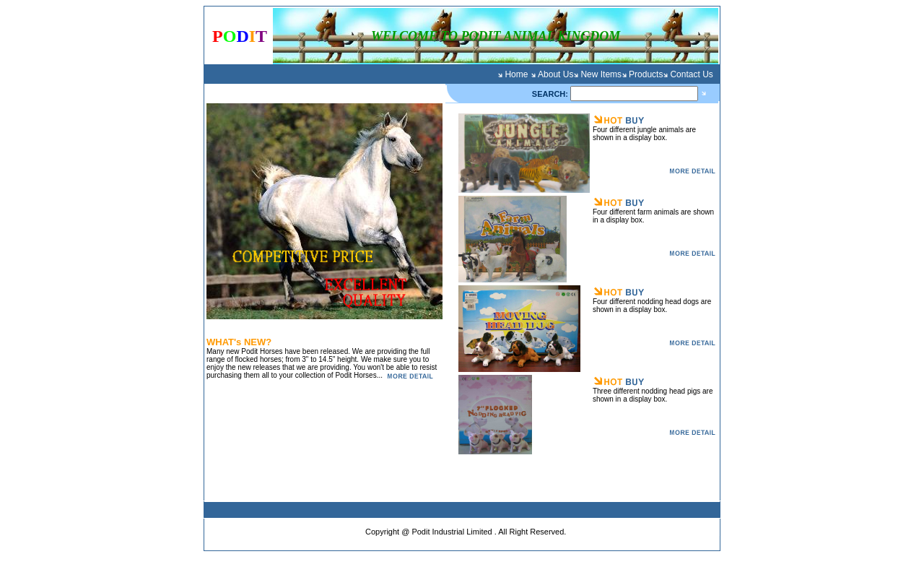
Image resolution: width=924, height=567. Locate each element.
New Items (601, 74)
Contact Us (691, 74)
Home (516, 74)
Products (646, 74)
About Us (555, 74)
